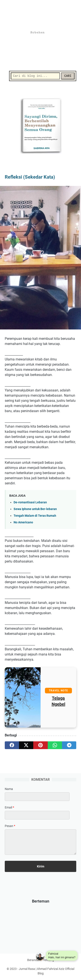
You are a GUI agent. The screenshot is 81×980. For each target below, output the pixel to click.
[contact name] (37, 797)
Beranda (33, 960)
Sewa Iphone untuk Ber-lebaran (35, 509)
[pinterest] (40, 745)
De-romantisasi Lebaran (30, 502)
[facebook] (12, 745)
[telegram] (69, 745)
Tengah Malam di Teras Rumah (35, 516)
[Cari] (35, 76)
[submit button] (40, 866)
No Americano (23, 522)
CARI (68, 76)
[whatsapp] (55, 745)
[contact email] (37, 815)
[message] (40, 842)
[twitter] (26, 745)
